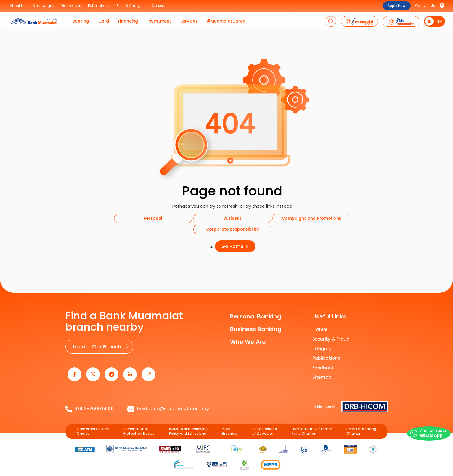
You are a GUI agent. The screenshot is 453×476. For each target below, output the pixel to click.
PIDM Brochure (230, 424)
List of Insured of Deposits (265, 424)
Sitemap (322, 375)
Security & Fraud (331, 337)
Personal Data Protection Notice (139, 424)
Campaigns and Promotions (311, 218)
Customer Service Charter (93, 424)
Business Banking (256, 327)
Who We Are (248, 339)
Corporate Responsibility (232, 229)
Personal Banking (256, 314)
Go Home (235, 245)
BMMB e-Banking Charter (361, 424)
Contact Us (425, 6)
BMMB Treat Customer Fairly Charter (312, 424)
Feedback (323, 365)
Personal (153, 218)
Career (320, 327)
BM (440, 21)
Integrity (322, 346)
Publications (326, 356)
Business (232, 218)
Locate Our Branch (95, 343)
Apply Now (397, 6)
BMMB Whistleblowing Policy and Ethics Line (188, 424)
